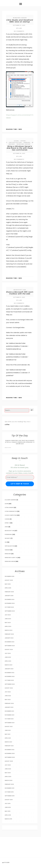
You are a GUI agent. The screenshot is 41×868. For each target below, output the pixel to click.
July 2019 (8, 803)
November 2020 (10, 753)
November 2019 (9, 788)
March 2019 (8, 819)
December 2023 (9, 642)
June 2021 (8, 730)
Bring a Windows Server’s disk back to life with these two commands (20, 148)
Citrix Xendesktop (11, 511)
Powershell (8, 534)
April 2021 (8, 738)
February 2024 (9, 634)
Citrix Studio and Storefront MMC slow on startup (20, 21)
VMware (27, 142)
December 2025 (9, 576)
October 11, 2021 (19, 297)
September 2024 (10, 611)
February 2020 (9, 784)
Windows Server (20, 18)
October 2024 (9, 607)
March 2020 (9, 780)
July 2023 (8, 653)
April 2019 (8, 815)
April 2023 (8, 661)
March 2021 (8, 742)
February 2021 (9, 746)
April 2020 (8, 777)
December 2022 (9, 673)
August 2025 (9, 580)
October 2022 (9, 680)
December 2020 (10, 750)
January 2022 (9, 707)
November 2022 (10, 676)
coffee (7, 425)
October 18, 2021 (19, 153)
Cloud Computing (11, 515)
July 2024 (8, 615)
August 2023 (9, 650)
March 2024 (9, 630)
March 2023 (9, 665)
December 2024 (10, 599)
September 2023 (10, 646)
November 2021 (9, 715)
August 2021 (9, 726)
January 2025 (9, 596)
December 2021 (9, 711)
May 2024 (8, 623)
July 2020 (8, 765)
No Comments (19, 31)
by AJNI (19, 28)
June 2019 (8, 807)
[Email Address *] (20, 477)
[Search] (32, 410)
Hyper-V (7, 523)
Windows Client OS (11, 558)
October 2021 (9, 719)
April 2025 (8, 588)
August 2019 (9, 800)
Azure (16, 141)
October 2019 (9, 792)
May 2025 (8, 584)
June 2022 (8, 696)
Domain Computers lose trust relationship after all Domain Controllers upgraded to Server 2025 (20, 442)
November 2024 (10, 603)
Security (8, 538)
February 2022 (9, 703)
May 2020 (8, 773)
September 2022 (10, 684)
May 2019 (8, 811)
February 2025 (9, 592)
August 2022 (9, 688)
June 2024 (8, 619)
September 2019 (10, 796)
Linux (6, 527)
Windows (8, 554)
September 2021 (10, 723)
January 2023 (9, 669)
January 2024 (9, 638)
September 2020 (10, 757)
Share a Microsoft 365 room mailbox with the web (20, 293)
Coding (7, 519)
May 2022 (8, 700)
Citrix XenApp (9, 508)
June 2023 (8, 657)
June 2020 (8, 769)
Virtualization (15, 142)
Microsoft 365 (20, 290)
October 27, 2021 (19, 25)
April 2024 (8, 626)
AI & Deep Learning (10, 500)
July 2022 (8, 692)
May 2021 (8, 734)
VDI (6, 542)
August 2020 (9, 761)
